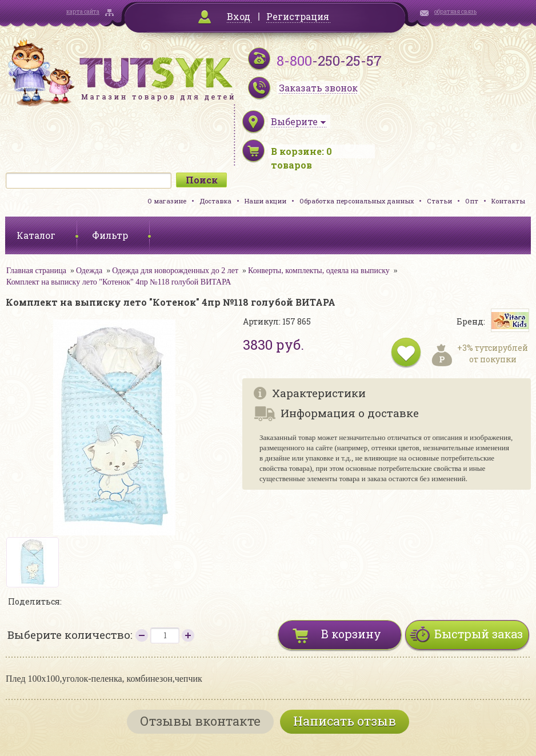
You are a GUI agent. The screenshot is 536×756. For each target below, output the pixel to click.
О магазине (167, 201)
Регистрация (298, 16)
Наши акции (265, 201)
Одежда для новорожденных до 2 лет (175, 271)
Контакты (508, 201)
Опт (472, 201)
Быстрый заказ (479, 634)
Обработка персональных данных (357, 201)
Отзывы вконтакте (200, 721)
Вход (239, 16)
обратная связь (455, 12)
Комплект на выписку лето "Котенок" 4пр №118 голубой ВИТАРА (119, 282)
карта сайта (83, 12)
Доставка (215, 201)
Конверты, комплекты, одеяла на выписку (319, 271)
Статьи (439, 201)
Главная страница (36, 271)
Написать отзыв (345, 721)
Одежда (89, 271)
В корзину (351, 634)
